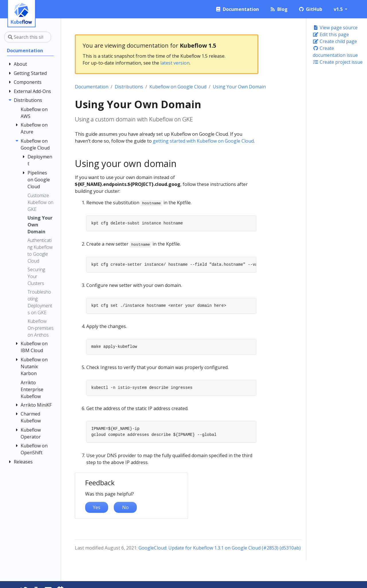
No (125, 507)
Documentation (92, 87)
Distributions (129, 87)
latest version (175, 63)
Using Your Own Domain (239, 87)
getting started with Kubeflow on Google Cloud (203, 141)
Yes (97, 507)
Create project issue (338, 62)
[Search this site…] (28, 37)
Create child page (335, 41)
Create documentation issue (335, 52)
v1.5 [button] (339, 9)
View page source (335, 28)
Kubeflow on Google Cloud (178, 87)
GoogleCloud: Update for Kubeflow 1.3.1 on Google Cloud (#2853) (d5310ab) (220, 548)
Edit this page (331, 34)
